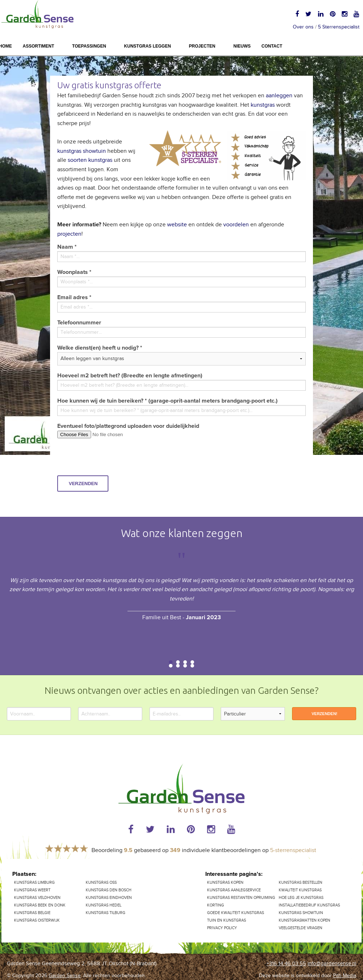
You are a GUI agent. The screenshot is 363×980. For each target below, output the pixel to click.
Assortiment (38, 46)
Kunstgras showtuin (301, 913)
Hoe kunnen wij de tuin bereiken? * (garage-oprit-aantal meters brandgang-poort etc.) (167, 401)
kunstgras (263, 105)
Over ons (303, 27)
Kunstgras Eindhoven (109, 898)
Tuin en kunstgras (227, 920)
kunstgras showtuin (82, 151)
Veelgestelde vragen (301, 928)
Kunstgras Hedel (104, 905)
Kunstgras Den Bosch (109, 890)
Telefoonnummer (79, 323)
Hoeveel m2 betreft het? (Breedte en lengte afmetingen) (130, 376)
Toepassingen (89, 46)
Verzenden (83, 484)
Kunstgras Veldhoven (37, 898)
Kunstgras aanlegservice (234, 890)
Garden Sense (65, 976)
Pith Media (345, 976)
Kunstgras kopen (225, 883)
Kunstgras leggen (148, 46)
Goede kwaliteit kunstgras (236, 913)
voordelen (237, 225)
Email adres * (74, 297)
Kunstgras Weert (32, 890)
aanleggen (280, 96)
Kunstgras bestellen (301, 883)
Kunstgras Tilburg (106, 913)
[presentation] (112, 461)
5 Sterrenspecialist (339, 27)
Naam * (67, 247)
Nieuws (242, 46)
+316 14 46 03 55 (286, 964)
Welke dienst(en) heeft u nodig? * (100, 348)
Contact (272, 46)
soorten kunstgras (90, 160)
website (178, 225)
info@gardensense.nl (332, 964)
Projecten (202, 46)
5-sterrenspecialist (293, 850)
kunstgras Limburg (34, 883)
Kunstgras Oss (101, 883)
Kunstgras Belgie (32, 913)
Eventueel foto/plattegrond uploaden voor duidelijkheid (128, 426)
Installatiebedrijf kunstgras (309, 905)
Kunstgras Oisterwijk (37, 920)
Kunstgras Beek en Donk (40, 905)
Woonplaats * (74, 272)
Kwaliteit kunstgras (300, 890)
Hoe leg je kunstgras (301, 898)
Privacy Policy (222, 928)
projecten (69, 234)
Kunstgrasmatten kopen (304, 920)
